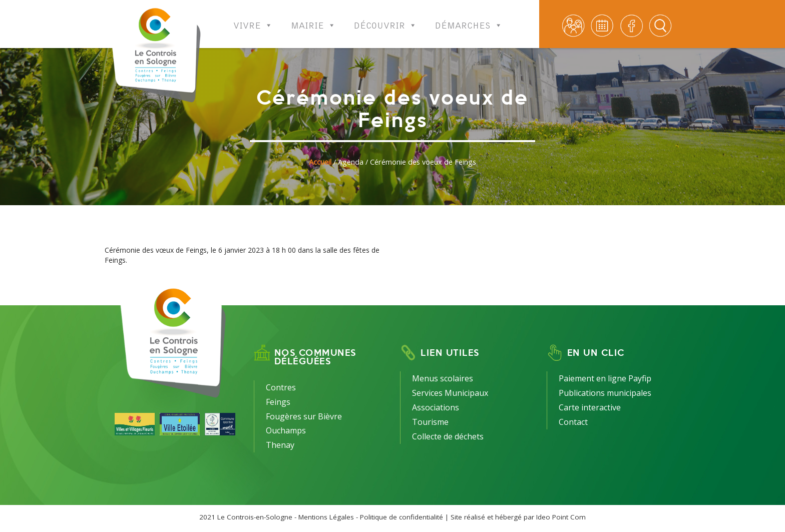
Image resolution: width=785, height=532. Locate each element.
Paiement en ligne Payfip (605, 378)
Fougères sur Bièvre (304, 416)
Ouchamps (286, 430)
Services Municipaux (450, 393)
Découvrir (385, 19)
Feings (278, 402)
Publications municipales (605, 393)
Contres (281, 387)
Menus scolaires (443, 378)
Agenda (351, 162)
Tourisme (430, 422)
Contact (573, 422)
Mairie (313, 19)
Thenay (280, 445)
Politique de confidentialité (402, 517)
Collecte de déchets (448, 436)
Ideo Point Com (561, 517)
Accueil (320, 162)
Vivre (253, 19)
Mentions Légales (326, 517)
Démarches (469, 19)
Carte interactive (590, 407)
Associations (436, 407)
